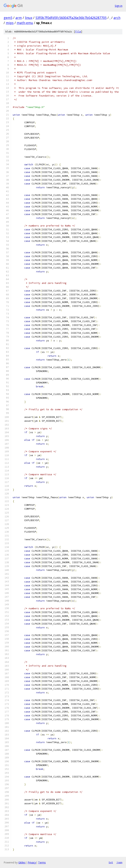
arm (19, 18)
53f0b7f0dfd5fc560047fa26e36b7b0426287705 (71, 18)
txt (111, 862)
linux (29, 18)
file (78, 32)
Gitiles (22, 862)
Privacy (32, 862)
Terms (42, 862)
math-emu (25, 23)
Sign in (119, 6)
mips (10, 23)
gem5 (8, 18)
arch (117, 18)
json (119, 862)
